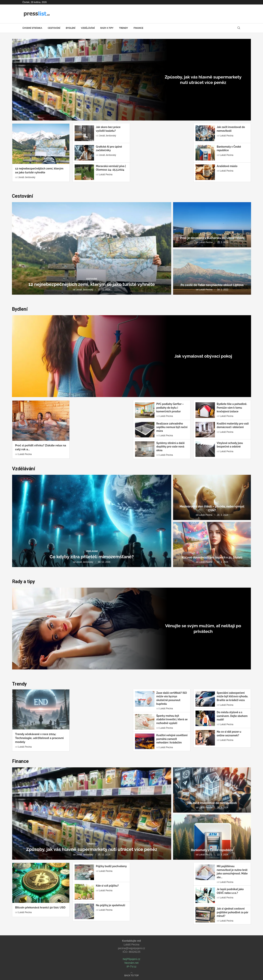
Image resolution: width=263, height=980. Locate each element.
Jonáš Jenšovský (196, 94)
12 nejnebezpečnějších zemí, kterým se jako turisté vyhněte (92, 284)
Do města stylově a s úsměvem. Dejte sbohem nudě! (232, 716)
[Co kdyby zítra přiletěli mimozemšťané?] (92, 521)
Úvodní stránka (32, 28)
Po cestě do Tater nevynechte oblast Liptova (212, 285)
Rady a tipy (107, 28)
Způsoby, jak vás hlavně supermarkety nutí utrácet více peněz (203, 81)
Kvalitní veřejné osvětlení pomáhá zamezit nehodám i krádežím (172, 739)
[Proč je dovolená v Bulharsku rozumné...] (212, 225)
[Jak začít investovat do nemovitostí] (212, 790)
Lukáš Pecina (106, 175)
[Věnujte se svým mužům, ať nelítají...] (131, 628)
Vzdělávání (88, 28)
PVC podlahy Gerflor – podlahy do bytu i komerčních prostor (170, 408)
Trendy (123, 28)
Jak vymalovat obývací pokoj (203, 357)
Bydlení (71, 28)
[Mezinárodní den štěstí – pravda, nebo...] (212, 497)
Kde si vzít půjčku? (107, 886)
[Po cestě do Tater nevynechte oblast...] (212, 272)
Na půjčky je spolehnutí (111, 905)
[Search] (239, 28)
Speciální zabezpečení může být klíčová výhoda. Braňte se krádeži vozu (232, 696)
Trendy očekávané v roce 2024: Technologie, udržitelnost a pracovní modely (39, 738)
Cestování (54, 28)
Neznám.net (131, 963)
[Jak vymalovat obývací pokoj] (131, 356)
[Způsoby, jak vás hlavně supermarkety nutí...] (131, 80)
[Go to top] (132, 975)
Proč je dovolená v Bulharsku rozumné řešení (212, 238)
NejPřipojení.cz (131, 959)
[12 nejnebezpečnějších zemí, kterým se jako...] (92, 248)
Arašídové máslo (227, 166)
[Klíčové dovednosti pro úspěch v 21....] (212, 544)
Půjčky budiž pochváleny (111, 866)
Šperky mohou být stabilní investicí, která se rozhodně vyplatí (172, 719)
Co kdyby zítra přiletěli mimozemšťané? (92, 557)
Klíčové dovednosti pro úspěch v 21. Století (212, 557)
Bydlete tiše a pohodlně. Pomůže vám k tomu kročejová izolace (232, 408)
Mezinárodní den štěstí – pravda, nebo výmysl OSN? (212, 508)
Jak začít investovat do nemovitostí (212, 803)
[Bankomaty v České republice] (212, 837)
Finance (138, 28)
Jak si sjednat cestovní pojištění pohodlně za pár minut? (233, 912)
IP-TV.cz (131, 967)
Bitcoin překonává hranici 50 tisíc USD (40, 908)
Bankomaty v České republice (212, 850)
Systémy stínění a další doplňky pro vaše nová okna (170, 447)
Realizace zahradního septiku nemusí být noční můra (172, 427)
